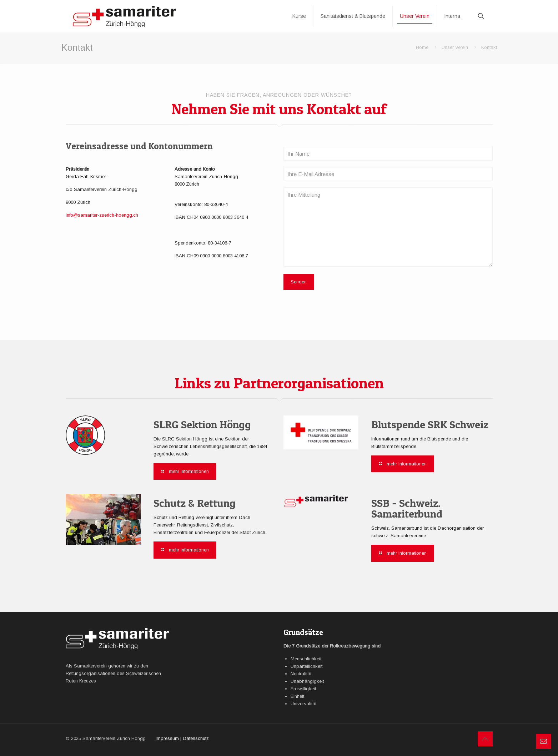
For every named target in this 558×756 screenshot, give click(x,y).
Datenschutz (196, 738)
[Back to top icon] (485, 739)
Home (422, 47)
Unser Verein (455, 47)
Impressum (167, 738)
